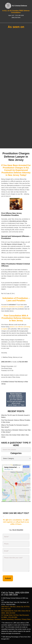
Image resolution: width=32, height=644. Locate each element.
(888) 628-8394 (16, 17)
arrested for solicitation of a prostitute (12, 307)
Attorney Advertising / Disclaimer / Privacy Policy (16, 619)
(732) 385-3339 (19, 15)
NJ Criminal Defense (19, 6)
